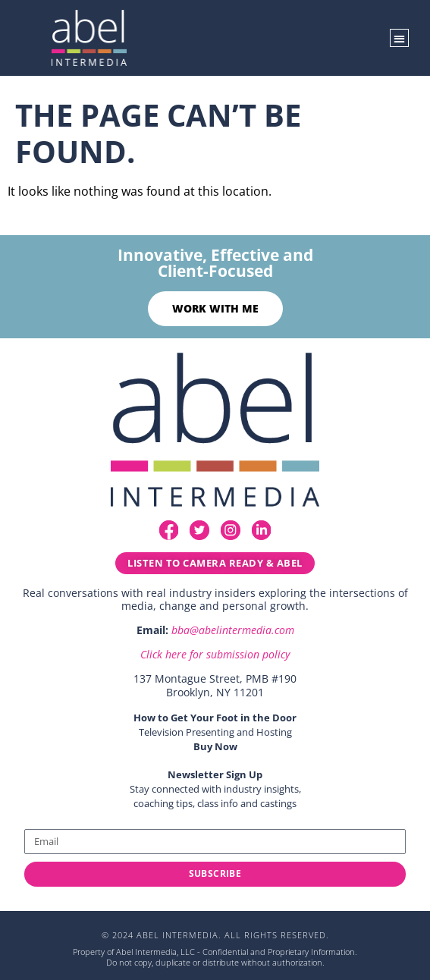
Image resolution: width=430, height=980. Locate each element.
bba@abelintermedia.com (233, 630)
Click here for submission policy (215, 654)
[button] (399, 38)
